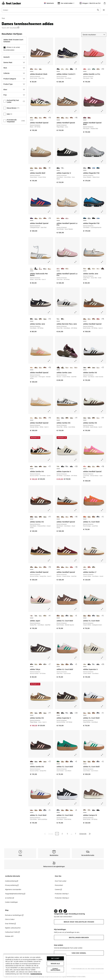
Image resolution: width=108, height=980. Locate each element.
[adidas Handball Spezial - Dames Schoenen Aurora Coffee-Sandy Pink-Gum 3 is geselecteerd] (32, 567)
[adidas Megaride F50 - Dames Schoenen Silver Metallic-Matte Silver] (89, 218)
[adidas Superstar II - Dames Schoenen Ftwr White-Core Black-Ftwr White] (63, 168)
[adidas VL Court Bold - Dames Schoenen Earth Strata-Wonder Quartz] (94, 517)
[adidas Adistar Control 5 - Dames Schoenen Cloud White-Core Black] (67, 69)
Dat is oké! (55, 958)
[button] (18, 27)
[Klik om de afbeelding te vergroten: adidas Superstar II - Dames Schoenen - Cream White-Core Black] (103, 658)
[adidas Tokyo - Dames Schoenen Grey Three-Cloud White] (45, 664)
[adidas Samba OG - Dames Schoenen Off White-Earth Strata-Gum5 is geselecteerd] (85, 418)
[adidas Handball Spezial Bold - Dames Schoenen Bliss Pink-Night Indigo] (89, 118)
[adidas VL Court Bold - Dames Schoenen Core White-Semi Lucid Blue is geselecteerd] (32, 810)
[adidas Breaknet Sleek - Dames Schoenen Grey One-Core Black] (40, 69)
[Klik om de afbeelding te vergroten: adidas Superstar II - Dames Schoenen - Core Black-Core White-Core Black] (77, 161)
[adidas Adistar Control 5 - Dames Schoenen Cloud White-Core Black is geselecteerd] (58, 69)
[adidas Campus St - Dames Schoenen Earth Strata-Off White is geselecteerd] (85, 810)
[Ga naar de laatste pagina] (90, 834)
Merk (14, 68)
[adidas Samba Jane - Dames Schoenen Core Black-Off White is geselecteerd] (32, 319)
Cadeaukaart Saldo (12, 932)
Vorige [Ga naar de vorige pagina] (51, 834)
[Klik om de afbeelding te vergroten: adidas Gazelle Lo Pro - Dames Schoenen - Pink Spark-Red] (103, 62)
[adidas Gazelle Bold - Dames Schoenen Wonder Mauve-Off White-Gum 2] (40, 168)
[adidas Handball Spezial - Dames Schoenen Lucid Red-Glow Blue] (98, 319)
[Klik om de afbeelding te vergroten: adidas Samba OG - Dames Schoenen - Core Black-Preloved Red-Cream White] (50, 510)
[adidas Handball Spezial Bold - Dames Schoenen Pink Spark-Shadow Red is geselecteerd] (85, 118)
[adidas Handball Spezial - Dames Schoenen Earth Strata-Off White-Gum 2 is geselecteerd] (85, 319)
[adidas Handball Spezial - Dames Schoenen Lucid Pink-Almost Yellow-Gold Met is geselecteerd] (85, 467)
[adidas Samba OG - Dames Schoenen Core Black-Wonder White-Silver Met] (40, 319)
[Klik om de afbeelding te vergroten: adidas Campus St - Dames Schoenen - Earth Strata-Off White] (103, 803)
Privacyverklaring (12, 885)
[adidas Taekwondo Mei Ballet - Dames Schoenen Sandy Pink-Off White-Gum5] (40, 269)
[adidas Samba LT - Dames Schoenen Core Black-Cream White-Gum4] (94, 567)
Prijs (14, 95)
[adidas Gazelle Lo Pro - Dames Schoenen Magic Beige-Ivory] (98, 69)
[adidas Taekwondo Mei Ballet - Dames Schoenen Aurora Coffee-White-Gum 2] (49, 269)
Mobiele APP (9, 936)
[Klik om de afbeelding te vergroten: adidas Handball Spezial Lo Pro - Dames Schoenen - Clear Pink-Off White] (77, 262)
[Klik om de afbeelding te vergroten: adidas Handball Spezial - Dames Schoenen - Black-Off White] (50, 111)
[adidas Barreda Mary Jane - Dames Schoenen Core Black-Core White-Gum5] (63, 319)
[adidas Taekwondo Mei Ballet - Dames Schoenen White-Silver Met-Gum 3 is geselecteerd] (32, 269)
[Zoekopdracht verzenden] (98, 10)
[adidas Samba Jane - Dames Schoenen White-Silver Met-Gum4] (98, 269)
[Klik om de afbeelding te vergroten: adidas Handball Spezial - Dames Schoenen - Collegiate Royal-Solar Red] (50, 212)
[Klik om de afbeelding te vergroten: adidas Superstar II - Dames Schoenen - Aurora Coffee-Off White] (77, 706)
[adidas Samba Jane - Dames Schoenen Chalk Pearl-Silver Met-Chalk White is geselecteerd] (85, 269)
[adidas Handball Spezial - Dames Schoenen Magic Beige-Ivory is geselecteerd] (58, 118)
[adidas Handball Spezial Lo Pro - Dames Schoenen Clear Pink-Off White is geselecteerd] (58, 269)
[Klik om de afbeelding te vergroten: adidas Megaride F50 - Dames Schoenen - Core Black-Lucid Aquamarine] (103, 212)
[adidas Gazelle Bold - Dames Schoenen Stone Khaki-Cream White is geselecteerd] (32, 168)
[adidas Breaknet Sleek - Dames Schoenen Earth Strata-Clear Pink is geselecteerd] (32, 69)
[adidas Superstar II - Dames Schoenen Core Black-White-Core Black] (63, 467)
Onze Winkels (10, 924)
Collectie (14, 73)
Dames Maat (14, 62)
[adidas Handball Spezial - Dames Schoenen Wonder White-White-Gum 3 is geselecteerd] (32, 418)
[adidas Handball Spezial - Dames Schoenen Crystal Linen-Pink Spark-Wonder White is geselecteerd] (32, 368)
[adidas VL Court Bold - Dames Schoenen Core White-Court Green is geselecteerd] (85, 762)
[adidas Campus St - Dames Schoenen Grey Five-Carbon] (98, 810)
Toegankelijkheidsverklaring (15, 894)
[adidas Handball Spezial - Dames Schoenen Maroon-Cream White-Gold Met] (45, 118)
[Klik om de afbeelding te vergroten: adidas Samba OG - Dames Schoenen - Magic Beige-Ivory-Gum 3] (50, 706)
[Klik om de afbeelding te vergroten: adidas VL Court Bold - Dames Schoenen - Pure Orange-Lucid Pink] (103, 510)
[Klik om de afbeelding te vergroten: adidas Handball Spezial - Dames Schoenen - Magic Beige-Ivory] (77, 111)
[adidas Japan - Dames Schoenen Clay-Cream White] (45, 616)
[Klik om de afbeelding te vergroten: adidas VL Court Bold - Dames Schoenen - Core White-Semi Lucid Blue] (50, 803)
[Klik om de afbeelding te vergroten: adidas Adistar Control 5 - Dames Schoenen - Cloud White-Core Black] (77, 62)
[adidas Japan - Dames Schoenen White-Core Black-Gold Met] (36, 616)
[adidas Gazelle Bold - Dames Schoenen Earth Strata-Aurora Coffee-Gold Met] (45, 168)
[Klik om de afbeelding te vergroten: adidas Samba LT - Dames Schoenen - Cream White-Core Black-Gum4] (103, 560)
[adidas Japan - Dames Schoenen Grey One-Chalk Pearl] (40, 616)
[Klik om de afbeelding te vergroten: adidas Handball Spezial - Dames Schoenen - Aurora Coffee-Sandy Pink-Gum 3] (50, 560)
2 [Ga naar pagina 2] (62, 834)
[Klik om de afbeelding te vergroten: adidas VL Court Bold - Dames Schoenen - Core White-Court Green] (103, 755)
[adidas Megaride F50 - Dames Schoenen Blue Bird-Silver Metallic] (94, 168)
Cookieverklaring (11, 881)
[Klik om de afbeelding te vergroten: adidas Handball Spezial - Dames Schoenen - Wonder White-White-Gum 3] (50, 411)
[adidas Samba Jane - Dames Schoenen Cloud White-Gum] (94, 269)
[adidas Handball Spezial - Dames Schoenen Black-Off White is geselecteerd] (32, 118)
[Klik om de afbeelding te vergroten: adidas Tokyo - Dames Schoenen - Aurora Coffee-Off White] (50, 658)
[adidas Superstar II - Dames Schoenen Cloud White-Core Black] (67, 467)
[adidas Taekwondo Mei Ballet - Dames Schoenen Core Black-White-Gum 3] (45, 269)
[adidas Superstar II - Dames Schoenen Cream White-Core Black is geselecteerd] (85, 664)
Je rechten (9, 898)
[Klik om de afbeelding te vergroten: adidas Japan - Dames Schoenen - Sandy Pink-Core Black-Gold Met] (50, 609)
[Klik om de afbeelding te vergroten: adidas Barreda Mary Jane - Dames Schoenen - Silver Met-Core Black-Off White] (77, 312)
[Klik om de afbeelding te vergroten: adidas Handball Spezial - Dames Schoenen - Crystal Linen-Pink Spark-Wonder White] (50, 361)
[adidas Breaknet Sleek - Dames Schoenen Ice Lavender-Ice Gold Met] (36, 69)
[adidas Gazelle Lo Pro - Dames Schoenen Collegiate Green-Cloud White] (94, 69)
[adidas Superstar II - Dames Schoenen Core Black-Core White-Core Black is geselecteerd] (58, 168)
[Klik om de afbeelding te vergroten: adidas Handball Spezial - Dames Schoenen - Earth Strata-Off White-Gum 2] (103, 312)
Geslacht (14, 57)
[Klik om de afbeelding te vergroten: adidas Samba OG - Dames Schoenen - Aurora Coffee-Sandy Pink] (50, 755)
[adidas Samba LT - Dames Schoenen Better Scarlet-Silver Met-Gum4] (89, 567)
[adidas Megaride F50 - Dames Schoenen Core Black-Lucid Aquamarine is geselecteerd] (85, 218)
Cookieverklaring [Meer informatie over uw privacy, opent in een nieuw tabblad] (36, 974)
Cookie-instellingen (11, 902)
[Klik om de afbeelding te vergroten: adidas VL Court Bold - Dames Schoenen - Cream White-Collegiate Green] (103, 609)
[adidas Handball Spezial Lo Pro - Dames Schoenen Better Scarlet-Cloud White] (63, 218)
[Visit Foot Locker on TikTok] (65, 911)
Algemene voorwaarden (13, 889)
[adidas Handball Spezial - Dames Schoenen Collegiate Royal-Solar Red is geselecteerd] (32, 218)
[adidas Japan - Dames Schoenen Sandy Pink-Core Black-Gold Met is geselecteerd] (32, 616)
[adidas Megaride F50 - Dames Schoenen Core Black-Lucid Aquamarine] (98, 168)
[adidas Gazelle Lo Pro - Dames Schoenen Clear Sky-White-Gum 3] (89, 69)
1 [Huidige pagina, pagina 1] (57, 834)
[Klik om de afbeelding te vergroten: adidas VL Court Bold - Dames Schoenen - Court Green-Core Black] (77, 755)
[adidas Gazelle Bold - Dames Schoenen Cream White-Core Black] (36, 168)
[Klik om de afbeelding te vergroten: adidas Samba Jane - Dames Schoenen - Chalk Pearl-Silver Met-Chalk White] (103, 262)
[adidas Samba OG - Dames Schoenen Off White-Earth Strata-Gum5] (45, 319)
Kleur (14, 89)
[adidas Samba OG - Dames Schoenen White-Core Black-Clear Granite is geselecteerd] (85, 368)
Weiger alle (55, 964)
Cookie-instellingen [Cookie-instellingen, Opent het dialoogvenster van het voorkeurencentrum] (55, 969)
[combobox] (51, 10)
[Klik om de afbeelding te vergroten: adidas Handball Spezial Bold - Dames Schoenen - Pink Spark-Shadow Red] (103, 111)
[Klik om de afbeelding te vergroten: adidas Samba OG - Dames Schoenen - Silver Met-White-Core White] (77, 411)
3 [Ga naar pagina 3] (67, 834)
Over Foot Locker (61, 881)
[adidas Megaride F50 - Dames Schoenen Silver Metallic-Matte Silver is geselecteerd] (85, 168)
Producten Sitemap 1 (62, 894)
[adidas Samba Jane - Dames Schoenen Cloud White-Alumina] (89, 269)
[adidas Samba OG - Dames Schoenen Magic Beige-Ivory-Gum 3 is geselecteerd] (32, 713)
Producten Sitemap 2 (62, 898)
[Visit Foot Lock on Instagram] (56, 911)
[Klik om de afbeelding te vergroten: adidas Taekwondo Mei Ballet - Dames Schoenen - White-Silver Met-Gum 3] (50, 262)
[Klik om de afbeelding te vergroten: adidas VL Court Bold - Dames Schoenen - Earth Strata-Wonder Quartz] (77, 609)
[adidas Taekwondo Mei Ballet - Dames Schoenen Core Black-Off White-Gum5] (36, 269)
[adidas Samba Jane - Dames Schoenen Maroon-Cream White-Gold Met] (103, 269)
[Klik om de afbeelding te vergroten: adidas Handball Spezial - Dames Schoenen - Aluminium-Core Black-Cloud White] (77, 510)
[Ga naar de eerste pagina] (45, 834)
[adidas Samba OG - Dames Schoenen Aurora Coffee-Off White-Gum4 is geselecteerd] (32, 467)
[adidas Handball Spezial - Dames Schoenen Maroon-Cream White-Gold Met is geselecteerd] (58, 567)
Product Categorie (14, 79)
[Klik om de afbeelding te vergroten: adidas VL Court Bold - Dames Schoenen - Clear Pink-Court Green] (77, 658)
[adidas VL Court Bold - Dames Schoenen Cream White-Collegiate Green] (89, 517)
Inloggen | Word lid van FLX (90, 3)
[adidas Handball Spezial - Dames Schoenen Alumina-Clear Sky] (40, 118)
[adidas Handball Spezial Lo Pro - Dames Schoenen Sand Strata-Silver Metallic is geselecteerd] (58, 218)
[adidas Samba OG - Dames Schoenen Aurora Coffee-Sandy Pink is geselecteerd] (32, 762)
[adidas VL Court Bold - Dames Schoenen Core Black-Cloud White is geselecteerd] (58, 810)
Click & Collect (10, 919)
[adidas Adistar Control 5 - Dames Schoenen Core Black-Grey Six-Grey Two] (72, 69)
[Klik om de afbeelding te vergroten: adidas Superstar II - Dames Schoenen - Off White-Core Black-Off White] (77, 460)
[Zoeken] (51, 10)
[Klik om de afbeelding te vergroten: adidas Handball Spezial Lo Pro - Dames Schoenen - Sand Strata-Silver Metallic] (77, 212)
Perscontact (59, 885)
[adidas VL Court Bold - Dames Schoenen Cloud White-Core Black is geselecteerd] (85, 713)
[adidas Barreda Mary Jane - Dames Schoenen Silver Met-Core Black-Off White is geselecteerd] (58, 319)
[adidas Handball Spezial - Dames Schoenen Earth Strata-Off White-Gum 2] (36, 118)
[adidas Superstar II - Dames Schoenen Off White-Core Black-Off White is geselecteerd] (58, 467)
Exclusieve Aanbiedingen (14, 915)
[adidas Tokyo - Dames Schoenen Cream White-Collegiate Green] (36, 664)
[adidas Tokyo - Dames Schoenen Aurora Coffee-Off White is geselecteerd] (32, 664)
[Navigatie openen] (104, 10)
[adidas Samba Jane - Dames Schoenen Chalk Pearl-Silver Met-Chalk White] (76, 368)
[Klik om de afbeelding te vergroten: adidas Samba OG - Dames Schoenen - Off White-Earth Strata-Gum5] (103, 411)
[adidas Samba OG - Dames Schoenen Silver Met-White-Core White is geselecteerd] (58, 418)
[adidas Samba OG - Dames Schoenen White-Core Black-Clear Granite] (36, 319)
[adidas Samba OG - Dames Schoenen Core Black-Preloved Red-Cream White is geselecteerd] (32, 517)
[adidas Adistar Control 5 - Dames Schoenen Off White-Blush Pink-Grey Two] (63, 69)
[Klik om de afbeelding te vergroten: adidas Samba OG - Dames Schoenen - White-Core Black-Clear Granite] (103, 361)
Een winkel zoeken (9, 50)
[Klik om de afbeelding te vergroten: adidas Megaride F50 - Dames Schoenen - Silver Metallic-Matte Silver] (103, 161)
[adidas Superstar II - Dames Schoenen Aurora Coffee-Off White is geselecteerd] (58, 713)
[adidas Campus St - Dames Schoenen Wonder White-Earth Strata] (89, 810)
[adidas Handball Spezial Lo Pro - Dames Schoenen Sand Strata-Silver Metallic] (67, 269)
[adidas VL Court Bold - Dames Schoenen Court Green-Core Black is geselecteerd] (58, 762)
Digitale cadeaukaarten (13, 928)
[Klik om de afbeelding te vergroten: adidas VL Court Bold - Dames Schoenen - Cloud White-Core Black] (103, 706)
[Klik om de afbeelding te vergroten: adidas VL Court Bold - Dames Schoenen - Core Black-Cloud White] (77, 803)
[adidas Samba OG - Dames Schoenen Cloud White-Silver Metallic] (98, 368)
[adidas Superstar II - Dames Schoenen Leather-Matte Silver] (72, 467)
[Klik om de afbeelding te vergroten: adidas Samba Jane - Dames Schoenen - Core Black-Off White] (50, 312)
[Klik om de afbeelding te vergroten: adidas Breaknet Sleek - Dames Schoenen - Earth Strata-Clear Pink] (50, 62)
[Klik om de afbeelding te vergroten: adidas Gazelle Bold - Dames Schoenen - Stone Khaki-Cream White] (50, 161)
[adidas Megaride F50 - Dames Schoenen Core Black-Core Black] (89, 168)
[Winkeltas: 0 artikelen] (105, 3)
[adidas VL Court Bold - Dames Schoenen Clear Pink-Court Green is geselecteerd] (58, 664)
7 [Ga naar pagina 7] (75, 834)
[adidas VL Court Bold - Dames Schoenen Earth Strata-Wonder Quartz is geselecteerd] (58, 616)
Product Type (14, 84)
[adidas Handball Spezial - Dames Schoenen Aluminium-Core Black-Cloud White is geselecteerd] (58, 517)
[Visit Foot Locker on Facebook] (60, 911)
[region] (35, 965)
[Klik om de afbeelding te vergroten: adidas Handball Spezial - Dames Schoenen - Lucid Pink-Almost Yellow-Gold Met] (103, 460)
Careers (58, 889)
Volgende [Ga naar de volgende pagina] (83, 834)
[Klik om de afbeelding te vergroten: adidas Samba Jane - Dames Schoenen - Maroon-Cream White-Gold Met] (77, 361)
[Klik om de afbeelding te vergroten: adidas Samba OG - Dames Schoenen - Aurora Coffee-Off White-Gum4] (50, 460)
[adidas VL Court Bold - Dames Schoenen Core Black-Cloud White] (98, 517)
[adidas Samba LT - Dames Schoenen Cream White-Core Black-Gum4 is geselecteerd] (85, 567)
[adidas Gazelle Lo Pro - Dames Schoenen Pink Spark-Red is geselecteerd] (85, 69)
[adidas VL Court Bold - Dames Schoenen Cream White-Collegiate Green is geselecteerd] (85, 616)
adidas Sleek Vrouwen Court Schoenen (13, 41)
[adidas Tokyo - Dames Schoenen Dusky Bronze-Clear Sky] (40, 664)
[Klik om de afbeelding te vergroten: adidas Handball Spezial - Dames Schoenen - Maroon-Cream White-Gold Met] (77, 560)
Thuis (3, 18)
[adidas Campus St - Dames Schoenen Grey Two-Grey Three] (94, 810)
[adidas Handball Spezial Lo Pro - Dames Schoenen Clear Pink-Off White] (67, 218)
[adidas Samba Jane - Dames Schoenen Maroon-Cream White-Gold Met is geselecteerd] (58, 368)
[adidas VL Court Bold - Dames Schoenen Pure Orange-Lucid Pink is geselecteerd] (85, 517)
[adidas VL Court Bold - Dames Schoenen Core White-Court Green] (72, 616)
